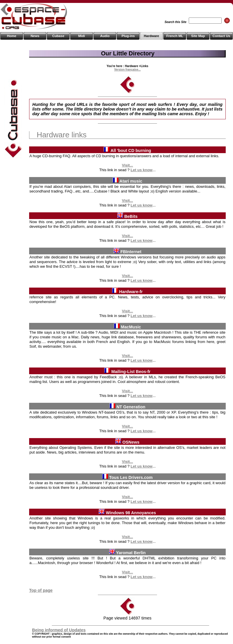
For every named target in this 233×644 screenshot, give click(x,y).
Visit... (127, 165)
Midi (81, 36)
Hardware (151, 36)
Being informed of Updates (59, 630)
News (35, 36)
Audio (105, 36)
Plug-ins (128, 36)
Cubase (58, 36)
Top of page (41, 590)
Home (12, 36)
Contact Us (221, 36)
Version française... (127, 70)
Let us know (141, 170)
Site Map (198, 36)
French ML (175, 36)
